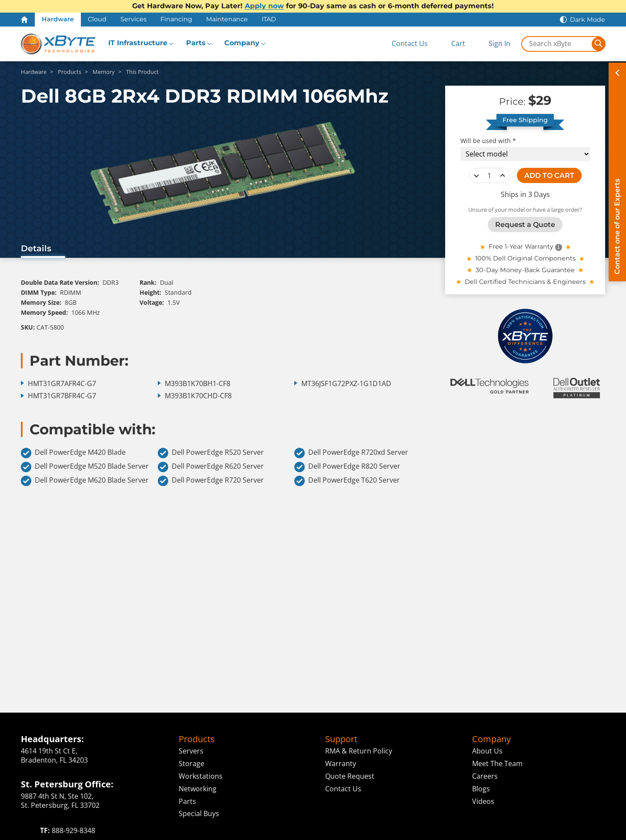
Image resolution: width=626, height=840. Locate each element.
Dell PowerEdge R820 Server (347, 467)
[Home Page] (24, 20)
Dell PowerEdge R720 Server (211, 481)
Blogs (481, 789)
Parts (196, 43)
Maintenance (227, 19)
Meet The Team (497, 763)
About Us (487, 751)
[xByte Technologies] (58, 44)
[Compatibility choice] (525, 154)
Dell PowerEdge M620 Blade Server (85, 481)
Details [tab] (36, 248)
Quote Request (350, 776)
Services (133, 19)
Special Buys (199, 813)
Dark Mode (588, 20)
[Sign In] (493, 44)
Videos (483, 801)
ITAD (269, 19)
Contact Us (343, 789)
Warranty (341, 763)
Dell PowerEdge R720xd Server (351, 453)
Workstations (201, 776)
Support (341, 739)
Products (197, 739)
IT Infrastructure (138, 43)
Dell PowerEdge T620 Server (347, 481)
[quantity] (489, 176)
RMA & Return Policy (359, 751)
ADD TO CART (549, 175)
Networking (198, 789)
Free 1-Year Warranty (521, 247)
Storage (191, 763)
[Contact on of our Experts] (617, 172)
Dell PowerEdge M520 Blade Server (85, 467)
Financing (176, 19)
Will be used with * (488, 141)
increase (503, 176)
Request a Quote (525, 225)
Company (242, 43)
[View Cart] (451, 44)
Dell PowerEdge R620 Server (211, 467)
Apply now (264, 6)
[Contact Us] (403, 44)
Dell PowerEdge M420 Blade (73, 453)
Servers (191, 751)
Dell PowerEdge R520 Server (211, 453)
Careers (485, 776)
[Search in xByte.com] (557, 44)
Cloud (97, 19)
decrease (476, 176)
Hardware (58, 19)
